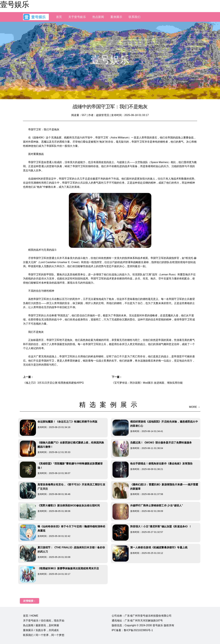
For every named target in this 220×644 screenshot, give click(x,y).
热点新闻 (98, 17)
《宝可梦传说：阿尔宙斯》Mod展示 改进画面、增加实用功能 (147, 383)
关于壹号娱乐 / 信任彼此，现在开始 (44, 621)
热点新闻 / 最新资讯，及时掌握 (41, 625)
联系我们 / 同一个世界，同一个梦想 (44, 635)
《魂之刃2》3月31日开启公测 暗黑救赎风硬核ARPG (54, 383)
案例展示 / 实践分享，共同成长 (41, 630)
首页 (59, 17)
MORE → (195, 407)
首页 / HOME (31, 616)
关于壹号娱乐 (77, 17)
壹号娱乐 (15, 4)
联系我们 (134, 17)
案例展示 (116, 17)
